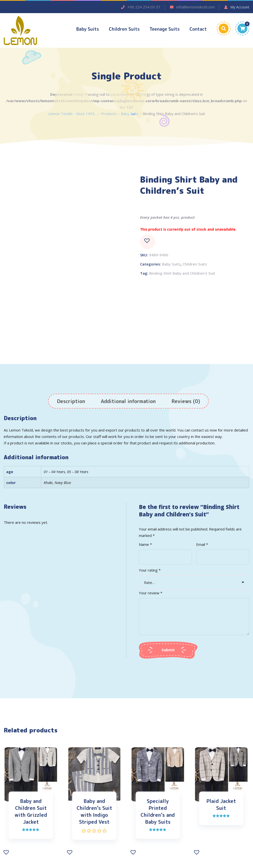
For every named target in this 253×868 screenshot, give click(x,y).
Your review (151, 593)
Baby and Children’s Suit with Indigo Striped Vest (94, 812)
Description (71, 402)
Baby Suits (88, 29)
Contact (198, 29)
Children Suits (124, 29)
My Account (240, 7)
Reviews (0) (186, 402)
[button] (148, 242)
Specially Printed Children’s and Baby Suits (158, 812)
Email (202, 545)
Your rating (150, 571)
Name (145, 545)
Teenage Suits (165, 29)
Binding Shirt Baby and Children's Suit (182, 274)
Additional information (128, 402)
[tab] (71, 402)
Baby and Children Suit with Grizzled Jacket (31, 812)
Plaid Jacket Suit (221, 805)
